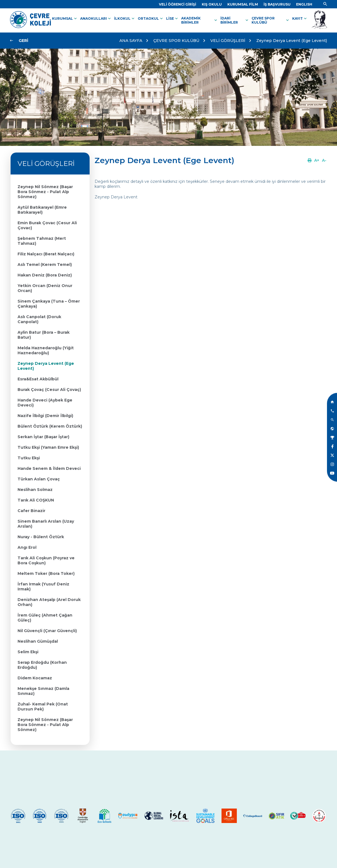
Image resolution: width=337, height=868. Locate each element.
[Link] (178, 4)
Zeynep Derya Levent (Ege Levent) (292, 41)
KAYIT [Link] (300, 19)
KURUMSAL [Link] (65, 19)
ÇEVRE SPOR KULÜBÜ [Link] (271, 20)
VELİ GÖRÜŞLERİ (228, 41)
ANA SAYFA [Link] (131, 41)
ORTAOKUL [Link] (151, 19)
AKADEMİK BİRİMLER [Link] (200, 20)
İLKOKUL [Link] (125, 19)
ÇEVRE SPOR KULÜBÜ (176, 41)
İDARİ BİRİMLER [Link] (235, 20)
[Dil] (304, 4)
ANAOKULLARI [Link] (96, 19)
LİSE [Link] (173, 19)
